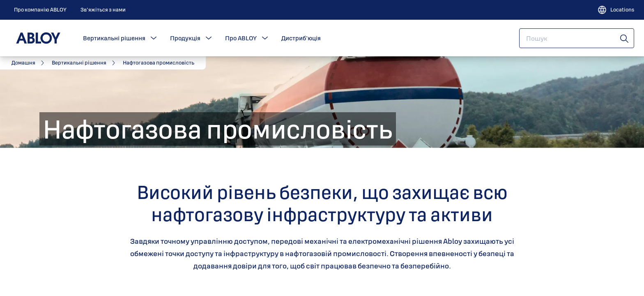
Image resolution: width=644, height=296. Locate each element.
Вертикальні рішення (114, 38)
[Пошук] (625, 38)
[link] (40, 10)
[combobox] (577, 38)
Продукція (185, 38)
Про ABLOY (241, 38)
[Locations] (616, 10)
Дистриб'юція (301, 38)
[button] (154, 38)
